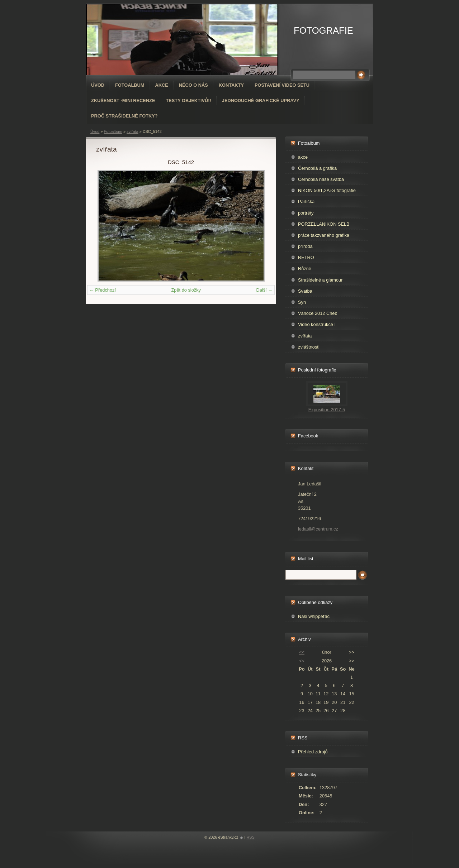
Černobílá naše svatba (321, 179)
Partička (306, 202)
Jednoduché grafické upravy (261, 100)
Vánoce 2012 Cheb (318, 313)
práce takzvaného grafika (324, 235)
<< (302, 652)
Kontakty (231, 85)
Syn (302, 302)
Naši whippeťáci (314, 616)
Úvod (98, 85)
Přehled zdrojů (313, 752)
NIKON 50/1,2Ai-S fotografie (327, 190)
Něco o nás (193, 85)
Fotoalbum (130, 85)
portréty (306, 213)
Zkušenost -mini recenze (123, 100)
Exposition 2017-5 (327, 410)
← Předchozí (103, 290)
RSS (250, 837)
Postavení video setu (282, 85)
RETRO (306, 257)
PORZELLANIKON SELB (324, 224)
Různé (305, 268)
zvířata (133, 131)
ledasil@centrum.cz (318, 529)
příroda (305, 246)
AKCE (162, 85)
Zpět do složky (186, 290)
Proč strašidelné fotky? (124, 116)
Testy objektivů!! (188, 100)
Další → (264, 290)
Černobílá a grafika (317, 168)
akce (303, 157)
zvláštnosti (309, 347)
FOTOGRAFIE (323, 30)
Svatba (305, 291)
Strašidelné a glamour (320, 280)
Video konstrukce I (317, 324)
